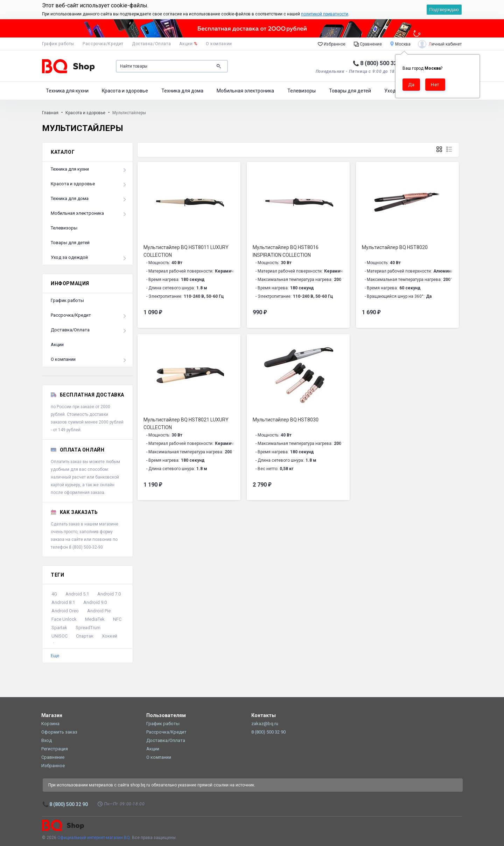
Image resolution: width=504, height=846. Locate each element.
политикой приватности (325, 14)
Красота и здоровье (125, 91)
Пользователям (166, 715)
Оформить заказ (59, 732)
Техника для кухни (67, 91)
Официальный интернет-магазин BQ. (94, 838)
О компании (219, 44)
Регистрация (55, 749)
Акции (188, 44)
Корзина (50, 724)
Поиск (219, 66)
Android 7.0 (109, 594)
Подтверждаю (444, 10)
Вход (47, 740)
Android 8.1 (63, 602)
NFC (117, 619)
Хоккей (110, 636)
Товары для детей (350, 91)
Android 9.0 (95, 602)
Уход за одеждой (69, 257)
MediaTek (95, 619)
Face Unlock (64, 619)
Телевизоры (302, 91)
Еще (55, 656)
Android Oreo (65, 611)
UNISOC (59, 636)
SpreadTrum (88, 628)
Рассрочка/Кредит (103, 44)
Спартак (85, 636)
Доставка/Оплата (151, 44)
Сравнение (368, 44)
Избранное (332, 44)
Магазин (52, 715)
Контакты (264, 715)
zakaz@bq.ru (265, 724)
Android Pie (99, 611)
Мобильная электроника (245, 91)
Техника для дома (182, 91)
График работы (58, 44)
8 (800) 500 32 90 (382, 63)
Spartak (59, 628)
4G (54, 594)
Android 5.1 (77, 594)
